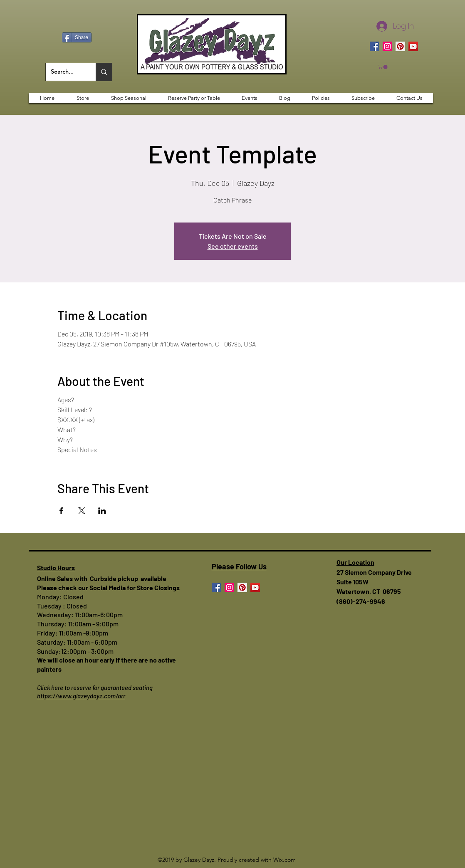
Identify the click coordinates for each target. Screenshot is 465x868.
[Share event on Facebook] (61, 511)
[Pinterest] (400, 46)
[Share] (77, 37)
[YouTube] (413, 46)
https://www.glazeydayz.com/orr (81, 696)
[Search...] (64, 72)
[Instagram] (387, 46)
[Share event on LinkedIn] (102, 511)
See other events (233, 246)
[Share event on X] (82, 511)
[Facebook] (375, 46)
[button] (383, 67)
